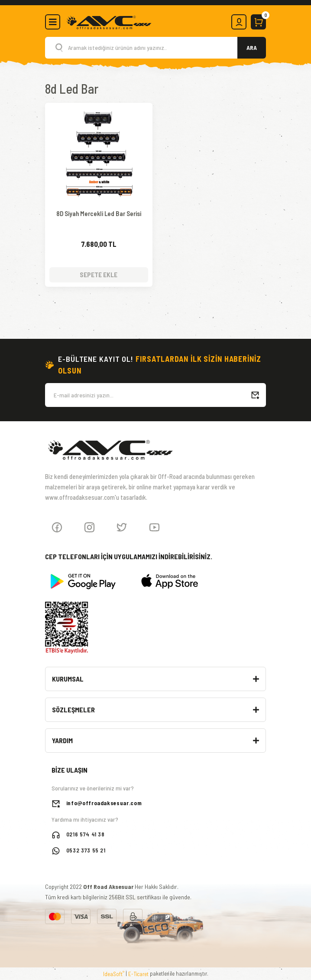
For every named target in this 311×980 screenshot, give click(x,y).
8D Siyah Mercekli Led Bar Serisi (99, 214)
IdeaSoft (114, 973)
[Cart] (258, 22)
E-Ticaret (138, 973)
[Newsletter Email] (155, 395)
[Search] (155, 48)
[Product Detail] (99, 111)
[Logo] (109, 21)
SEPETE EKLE (99, 274)
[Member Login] (239, 22)
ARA (252, 48)
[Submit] (255, 395)
